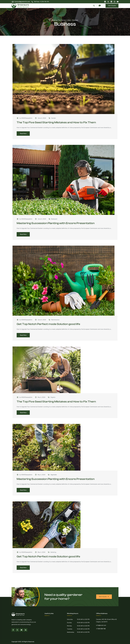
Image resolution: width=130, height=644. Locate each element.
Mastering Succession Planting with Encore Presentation (56, 223)
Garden (54, 118)
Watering (53, 552)
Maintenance (55, 320)
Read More (23, 134)
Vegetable (54, 475)
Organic (53, 397)
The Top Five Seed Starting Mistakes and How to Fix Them (56, 122)
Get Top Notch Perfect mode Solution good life (48, 324)
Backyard (54, 219)
